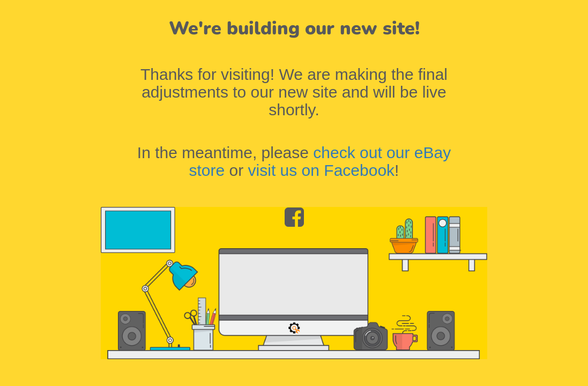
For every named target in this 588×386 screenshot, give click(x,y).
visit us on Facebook (321, 170)
